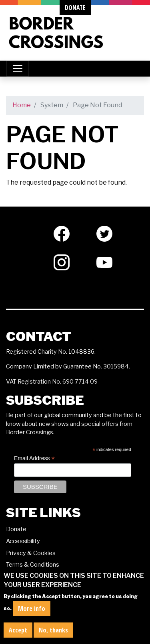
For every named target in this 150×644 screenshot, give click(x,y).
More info (32, 609)
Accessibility (23, 541)
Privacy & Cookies (31, 553)
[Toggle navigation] (18, 69)
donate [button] (75, 8)
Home (22, 105)
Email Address (34, 458)
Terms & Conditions (33, 565)
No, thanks (53, 630)
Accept (18, 630)
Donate (16, 529)
